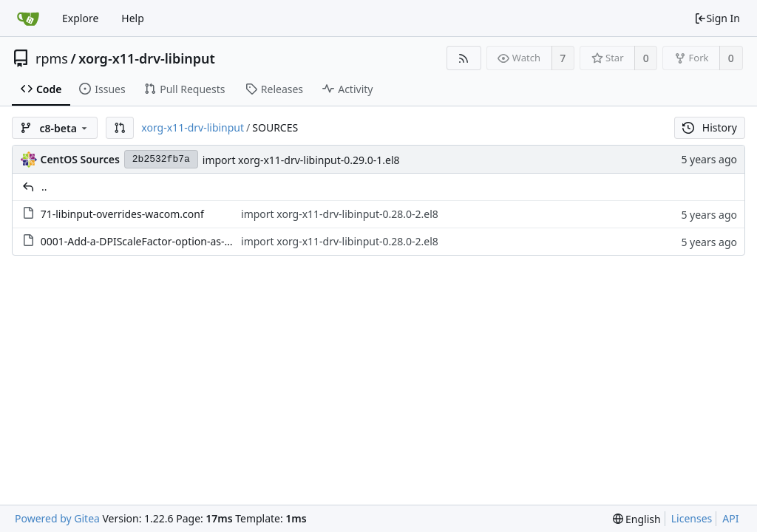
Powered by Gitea (57, 518)
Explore (80, 18)
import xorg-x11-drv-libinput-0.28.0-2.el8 (340, 214)
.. (44, 187)
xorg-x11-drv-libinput (147, 58)
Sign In (717, 18)
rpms (52, 58)
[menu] (637, 519)
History (710, 127)
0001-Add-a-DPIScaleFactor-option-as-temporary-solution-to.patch (201, 241)
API (730, 518)
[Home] (28, 18)
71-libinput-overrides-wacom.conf (122, 214)
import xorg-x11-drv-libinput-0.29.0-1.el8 (301, 160)
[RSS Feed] (464, 58)
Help (133, 18)
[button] (120, 128)
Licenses (692, 518)
